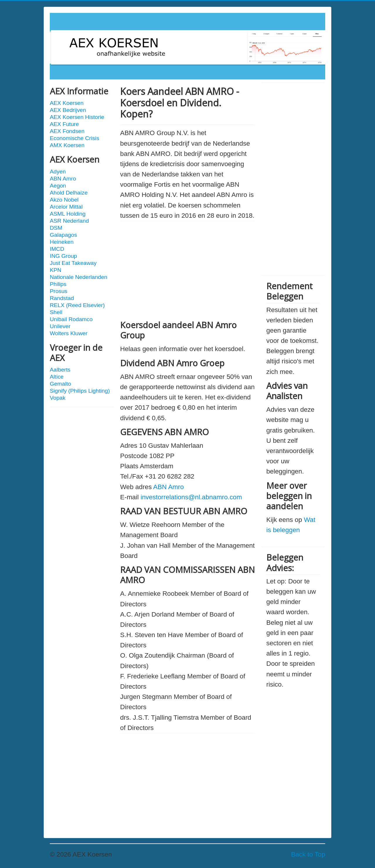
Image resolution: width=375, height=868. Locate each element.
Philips (58, 284)
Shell (56, 312)
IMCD (57, 249)
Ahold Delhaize (69, 193)
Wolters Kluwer (69, 333)
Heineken (62, 242)
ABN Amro (63, 179)
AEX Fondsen (67, 131)
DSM (56, 228)
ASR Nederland (69, 221)
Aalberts (60, 370)
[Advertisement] (82, 500)
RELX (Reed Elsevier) (77, 305)
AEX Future (64, 124)
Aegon (58, 186)
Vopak (58, 398)
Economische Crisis (74, 138)
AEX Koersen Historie (77, 117)
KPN (56, 270)
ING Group (63, 256)
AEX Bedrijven (68, 110)
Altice (57, 377)
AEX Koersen (67, 103)
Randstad (62, 298)
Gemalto (60, 384)
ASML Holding (68, 214)
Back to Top (308, 854)
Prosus (59, 291)
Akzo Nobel (64, 200)
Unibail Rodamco (71, 319)
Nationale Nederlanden (79, 277)
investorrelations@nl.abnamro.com (191, 497)
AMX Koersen (67, 145)
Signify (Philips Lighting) (80, 391)
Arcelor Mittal (66, 207)
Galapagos (63, 235)
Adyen (58, 172)
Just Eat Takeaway (73, 263)
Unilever (60, 326)
